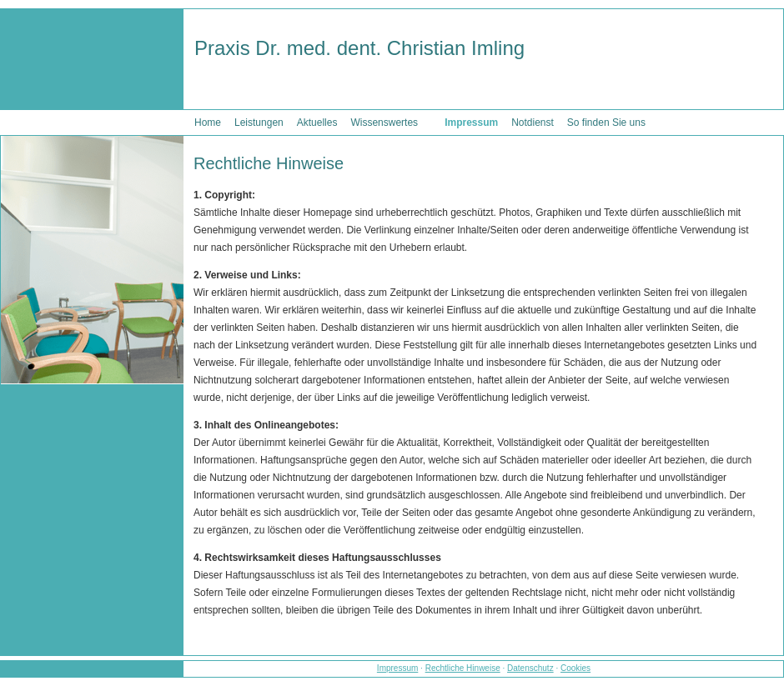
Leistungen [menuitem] (259, 123)
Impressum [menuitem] (471, 123)
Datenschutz (530, 668)
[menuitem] (431, 117)
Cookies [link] (575, 668)
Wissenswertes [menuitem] (384, 123)
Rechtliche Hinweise (463, 668)
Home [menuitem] (208, 123)
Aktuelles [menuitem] (317, 123)
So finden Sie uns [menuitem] (606, 123)
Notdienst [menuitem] (533, 123)
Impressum (397, 668)
